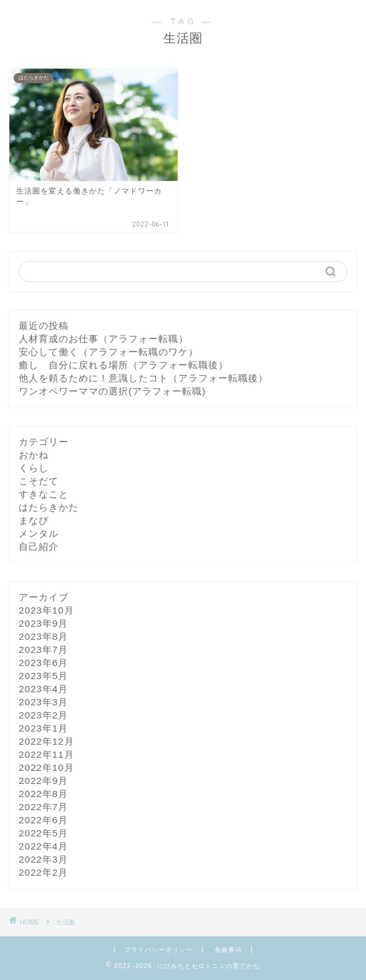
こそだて (39, 481)
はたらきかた (49, 507)
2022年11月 (46, 754)
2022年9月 (43, 781)
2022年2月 (43, 872)
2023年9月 (43, 623)
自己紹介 (39, 546)
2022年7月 (43, 807)
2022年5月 (43, 833)
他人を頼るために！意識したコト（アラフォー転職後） (143, 378)
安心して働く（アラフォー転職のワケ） (108, 352)
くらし (34, 468)
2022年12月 (46, 741)
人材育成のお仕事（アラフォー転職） (104, 339)
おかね (34, 455)
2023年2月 (43, 715)
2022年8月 (43, 794)
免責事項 (228, 950)
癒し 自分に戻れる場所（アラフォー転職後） (123, 365)
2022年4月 (43, 846)
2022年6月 (43, 820)
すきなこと (44, 494)
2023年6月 (43, 663)
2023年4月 (43, 689)
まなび (34, 520)
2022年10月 (46, 767)
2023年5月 (43, 676)
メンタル (39, 533)
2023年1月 (43, 728)
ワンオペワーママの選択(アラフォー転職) (112, 391)
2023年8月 (43, 636)
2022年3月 (43, 859)
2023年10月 (46, 610)
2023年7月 (43, 649)
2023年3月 (43, 702)
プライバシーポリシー (158, 950)
